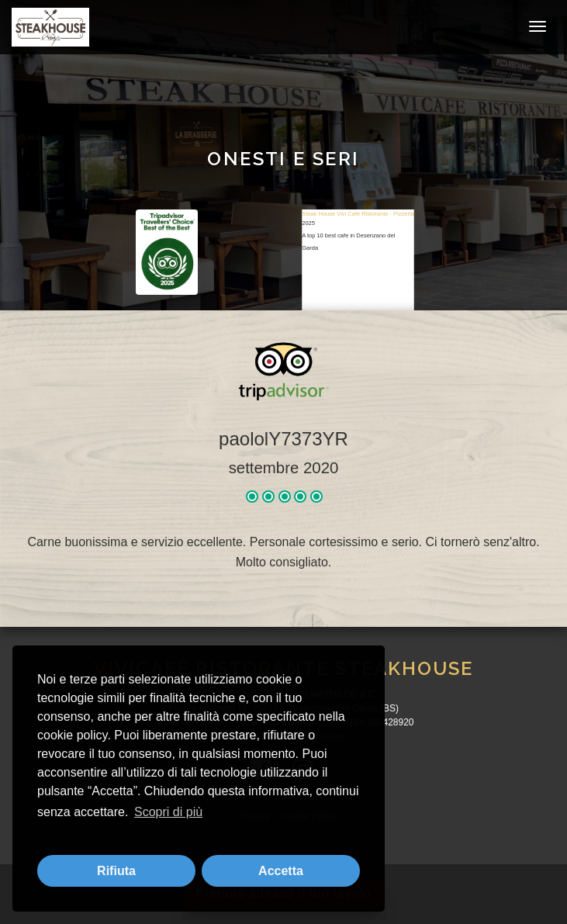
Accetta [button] (281, 871)
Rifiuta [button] (116, 871)
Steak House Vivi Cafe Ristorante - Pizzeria (358, 214)
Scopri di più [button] (168, 812)
